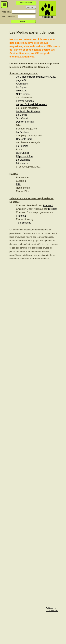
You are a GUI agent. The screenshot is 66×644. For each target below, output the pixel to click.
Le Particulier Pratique (28, 111)
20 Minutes (22, 163)
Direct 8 (53, 209)
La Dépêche (23, 132)
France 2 (48, 205)
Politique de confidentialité (52, 609)
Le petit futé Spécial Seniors (32, 104)
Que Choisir (23, 153)
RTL (18, 184)
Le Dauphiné (23, 160)
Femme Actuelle (25, 101)
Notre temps (23, 94)
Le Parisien (22, 146)
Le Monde (22, 115)
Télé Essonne (24, 223)
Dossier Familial (25, 122)
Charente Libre (24, 139)
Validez (23, 21)
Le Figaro (21, 87)
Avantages (22, 84)
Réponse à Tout (25, 156)
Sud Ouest (22, 118)
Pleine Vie (22, 91)
